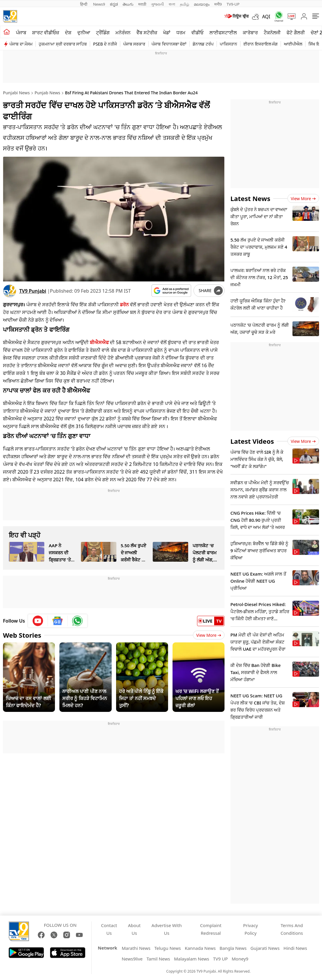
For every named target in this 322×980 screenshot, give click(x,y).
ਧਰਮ (181, 33)
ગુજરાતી (157, 4)
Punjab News (47, 93)
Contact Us (109, 929)
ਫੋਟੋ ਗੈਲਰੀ (296, 33)
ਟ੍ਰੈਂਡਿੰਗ (103, 33)
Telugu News (167, 948)
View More (209, 635)
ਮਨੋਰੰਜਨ (123, 33)
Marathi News (136, 948)
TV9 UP (220, 959)
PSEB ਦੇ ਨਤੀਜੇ (105, 44)
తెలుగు (128, 4)
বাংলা (172, 4)
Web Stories (22, 635)
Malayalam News (192, 959)
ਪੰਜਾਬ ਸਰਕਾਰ (134, 44)
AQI (266, 17)
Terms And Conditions (292, 929)
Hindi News (295, 948)
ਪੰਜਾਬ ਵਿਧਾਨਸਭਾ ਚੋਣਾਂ (169, 44)
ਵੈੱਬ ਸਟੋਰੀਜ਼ (147, 33)
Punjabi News (16, 93)
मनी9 (218, 4)
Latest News (250, 198)
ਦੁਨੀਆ (84, 33)
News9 (99, 4)
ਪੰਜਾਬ (21, 33)
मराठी (142, 4)
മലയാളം (202, 4)
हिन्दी (84, 4)
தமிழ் (184, 4)
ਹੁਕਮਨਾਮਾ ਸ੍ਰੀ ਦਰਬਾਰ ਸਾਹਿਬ (63, 44)
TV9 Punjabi (33, 291)
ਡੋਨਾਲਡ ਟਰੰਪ (203, 44)
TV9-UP (233, 4)
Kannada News (200, 948)
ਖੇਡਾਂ (167, 33)
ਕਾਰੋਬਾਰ (250, 33)
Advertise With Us (167, 929)
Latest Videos (252, 441)
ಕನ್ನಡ (114, 4)
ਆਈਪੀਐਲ (293, 44)
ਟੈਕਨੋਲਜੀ (272, 33)
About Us (134, 929)
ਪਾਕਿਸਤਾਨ (229, 44)
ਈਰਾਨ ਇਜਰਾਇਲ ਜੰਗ (261, 44)
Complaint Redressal (211, 929)
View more (303, 199)
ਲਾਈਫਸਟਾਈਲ (223, 33)
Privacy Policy (251, 929)
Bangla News (233, 948)
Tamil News (158, 959)
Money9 (240, 959)
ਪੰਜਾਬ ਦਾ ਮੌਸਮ (21, 44)
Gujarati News (265, 948)
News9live (132, 959)
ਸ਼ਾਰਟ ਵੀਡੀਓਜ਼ (46, 33)
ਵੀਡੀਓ (197, 33)
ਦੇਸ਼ (68, 33)
